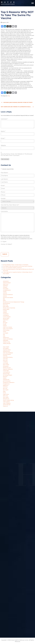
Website (3, 145)
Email (3, 138)
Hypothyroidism (7, 350)
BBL (4, 299)
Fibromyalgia (6, 330)
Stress (4, 393)
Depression (6, 320)
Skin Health (6, 390)
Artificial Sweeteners (8, 295)
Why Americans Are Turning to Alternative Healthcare (17, 107)
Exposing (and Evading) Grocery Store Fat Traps (17, 102)
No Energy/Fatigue (7, 375)
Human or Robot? (6, 244)
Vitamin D (5, 406)
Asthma (5, 296)
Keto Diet (5, 360)
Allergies (5, 287)
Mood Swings (6, 374)
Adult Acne (6, 284)
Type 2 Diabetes (7, 403)
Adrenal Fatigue (7, 283)
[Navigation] (33, 3)
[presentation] (11, 248)
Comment (4, 119)
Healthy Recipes (7, 343)
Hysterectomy (6, 351)
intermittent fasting (8, 357)
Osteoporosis (6, 380)
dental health (6, 318)
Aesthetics (5, 286)
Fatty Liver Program (8, 329)
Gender (3, 199)
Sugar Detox (6, 394)
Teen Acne (5, 396)
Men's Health (6, 365)
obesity (5, 378)
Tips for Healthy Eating (8, 400)
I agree (4, 242)
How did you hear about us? (10, 205)
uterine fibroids (7, 405)
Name (3, 131)
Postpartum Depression (9, 382)
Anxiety (5, 292)
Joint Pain (5, 359)
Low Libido (6, 363)
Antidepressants (7, 290)
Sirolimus (5, 387)
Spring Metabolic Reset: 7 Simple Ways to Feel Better (16, 265)
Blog (9, 96)
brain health (6, 306)
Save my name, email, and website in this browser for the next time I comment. (17, 155)
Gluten (5, 332)
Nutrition (5, 377)
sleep (4, 391)
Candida (5, 311)
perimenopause (7, 381)
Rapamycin (6, 385)
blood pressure (7, 303)
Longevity (5, 362)
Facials (5, 324)
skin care (5, 388)
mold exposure (7, 372)
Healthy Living (6, 342)
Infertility (5, 356)
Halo (4, 336)
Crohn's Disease (7, 317)
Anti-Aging (6, 289)
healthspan (6, 340)
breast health (6, 309)
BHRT (4, 300)
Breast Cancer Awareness (9, 308)
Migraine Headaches (8, 369)
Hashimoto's (6, 338)
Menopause (6, 366)
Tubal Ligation (6, 402)
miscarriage (6, 371)
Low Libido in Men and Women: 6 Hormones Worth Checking (18, 266)
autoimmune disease (8, 298)
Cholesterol (6, 314)
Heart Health (6, 347)
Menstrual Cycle (7, 368)
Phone (3, 192)
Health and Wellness (8, 339)
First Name (4, 173)
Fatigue (5, 326)
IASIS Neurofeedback (8, 353)
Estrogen (5, 323)
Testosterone (6, 399)
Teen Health (6, 397)
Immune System (7, 354)
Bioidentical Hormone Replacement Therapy (14, 302)
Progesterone (6, 384)
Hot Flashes (6, 348)
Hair (4, 335)
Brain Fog (5, 305)
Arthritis (5, 293)
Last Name (4, 179)
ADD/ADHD (6, 281)
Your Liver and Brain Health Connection (13, 268)
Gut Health (6, 333)
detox (4, 321)
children (5, 312)
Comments (4, 211)
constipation (6, 315)
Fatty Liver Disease (7, 327)
